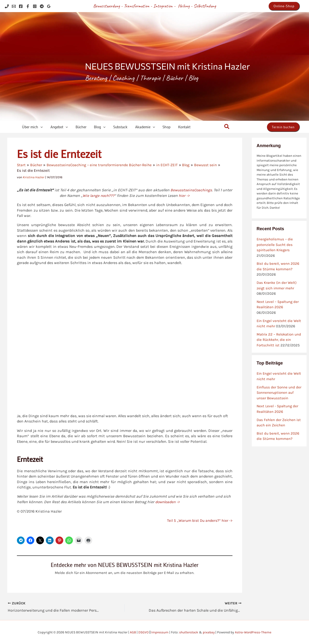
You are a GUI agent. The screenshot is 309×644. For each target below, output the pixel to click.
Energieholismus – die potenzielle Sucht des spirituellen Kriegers (275, 245)
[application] (39, 127)
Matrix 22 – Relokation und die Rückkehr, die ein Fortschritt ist (279, 340)
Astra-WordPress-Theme (254, 632)
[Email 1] (14, 6)
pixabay (209, 632)
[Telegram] (42, 6)
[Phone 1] (7, 6)
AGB (133, 632)
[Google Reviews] (49, 6)
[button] (284, 6)
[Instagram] (35, 6)
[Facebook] (21, 6)
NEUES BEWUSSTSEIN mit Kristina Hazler (167, 66)
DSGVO (143, 632)
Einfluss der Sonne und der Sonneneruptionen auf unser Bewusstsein (279, 393)
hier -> (190, 195)
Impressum (160, 632)
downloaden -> (168, 502)
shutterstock (189, 632)
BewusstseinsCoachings (197, 190)
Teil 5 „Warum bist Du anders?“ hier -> (199, 520)
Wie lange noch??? (104, 195)
